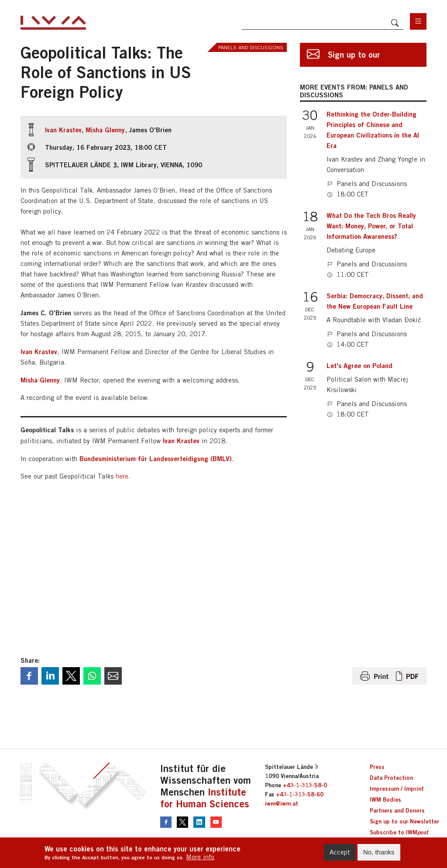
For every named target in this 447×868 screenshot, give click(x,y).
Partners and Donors (397, 810)
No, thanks (379, 852)
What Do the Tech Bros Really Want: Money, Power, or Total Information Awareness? (371, 226)
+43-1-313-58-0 (305, 785)
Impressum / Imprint (397, 789)
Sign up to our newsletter (354, 58)
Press (377, 767)
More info (200, 857)
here (122, 476)
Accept (340, 852)
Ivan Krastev (63, 130)
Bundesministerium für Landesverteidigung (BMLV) (156, 458)
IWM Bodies (385, 799)
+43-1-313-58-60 (300, 794)
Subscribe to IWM (399, 832)
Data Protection (391, 778)
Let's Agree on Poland (359, 365)
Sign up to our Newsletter (404, 821)
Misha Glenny (105, 130)
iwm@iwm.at (282, 803)
